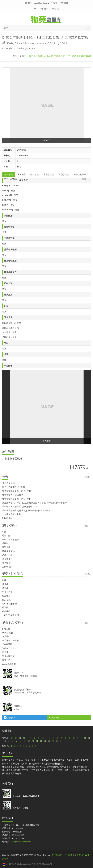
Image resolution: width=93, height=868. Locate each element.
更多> (88, 477)
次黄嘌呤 (6, 636)
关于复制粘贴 (8, 483)
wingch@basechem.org (41, 3)
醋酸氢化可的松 (9, 551)
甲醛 (4, 532)
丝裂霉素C (7, 559)
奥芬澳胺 (6, 563)
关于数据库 (57, 855)
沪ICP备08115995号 (43, 864)
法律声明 (79, 855)
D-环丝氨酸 (7, 633)
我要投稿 (10, 718)
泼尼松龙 (6, 600)
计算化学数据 (11, 179)
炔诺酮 (5, 588)
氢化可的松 (7, 592)
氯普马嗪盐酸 (8, 656)
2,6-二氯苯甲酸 (9, 664)
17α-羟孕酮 (7, 644)
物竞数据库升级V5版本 (13, 495)
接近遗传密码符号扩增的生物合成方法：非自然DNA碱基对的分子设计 (34, 503)
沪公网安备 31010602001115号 (18, 864)
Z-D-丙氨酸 (7, 518)
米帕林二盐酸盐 (9, 648)
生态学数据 (64, 175)
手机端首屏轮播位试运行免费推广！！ (20, 507)
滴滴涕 (5, 652)
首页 (15, 56)
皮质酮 (5, 584)
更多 (85, 179)
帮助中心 (56, 9)
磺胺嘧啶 (6, 611)
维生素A (6, 596)
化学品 (23, 56)
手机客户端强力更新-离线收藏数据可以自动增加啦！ (26, 511)
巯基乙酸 (6, 536)
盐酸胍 (5, 543)
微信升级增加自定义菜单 (14, 487)
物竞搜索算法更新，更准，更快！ (18, 491)
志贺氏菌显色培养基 (12, 514)
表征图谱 (22, 175)
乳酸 (4, 580)
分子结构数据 (80, 175)
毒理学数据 (49, 175)
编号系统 (9, 175)
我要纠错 (54, 718)
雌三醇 (5, 607)
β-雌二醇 (6, 629)
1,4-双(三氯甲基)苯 (11, 615)
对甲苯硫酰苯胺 (9, 604)
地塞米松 (6, 547)
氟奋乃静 (6, 660)
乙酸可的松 (7, 555)
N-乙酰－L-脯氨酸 (10, 640)
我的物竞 (44, 9)
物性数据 (35, 175)
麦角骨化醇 (7, 567)
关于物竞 (68, 855)
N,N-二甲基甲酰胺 (10, 540)
